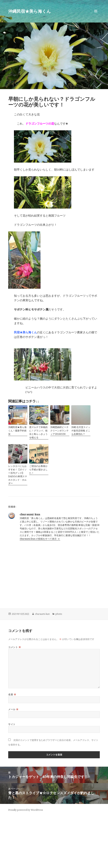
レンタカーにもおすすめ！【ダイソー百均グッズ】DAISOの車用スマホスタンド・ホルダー (18, 475)
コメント (15, 647)
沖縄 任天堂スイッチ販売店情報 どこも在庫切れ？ (81, 431)
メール (13, 709)
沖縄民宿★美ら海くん (30, 11)
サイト (12, 724)
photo (59, 614)
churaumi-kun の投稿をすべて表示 (38, 539)
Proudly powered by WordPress (26, 810)
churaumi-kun (42, 614)
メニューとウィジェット (96, 15)
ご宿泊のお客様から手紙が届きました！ (38, 469)
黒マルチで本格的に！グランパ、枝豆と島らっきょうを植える (38, 432)
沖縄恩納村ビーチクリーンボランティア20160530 (59, 431)
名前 (12, 694)
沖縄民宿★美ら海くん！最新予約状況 (17, 431)
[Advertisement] (54, 571)
